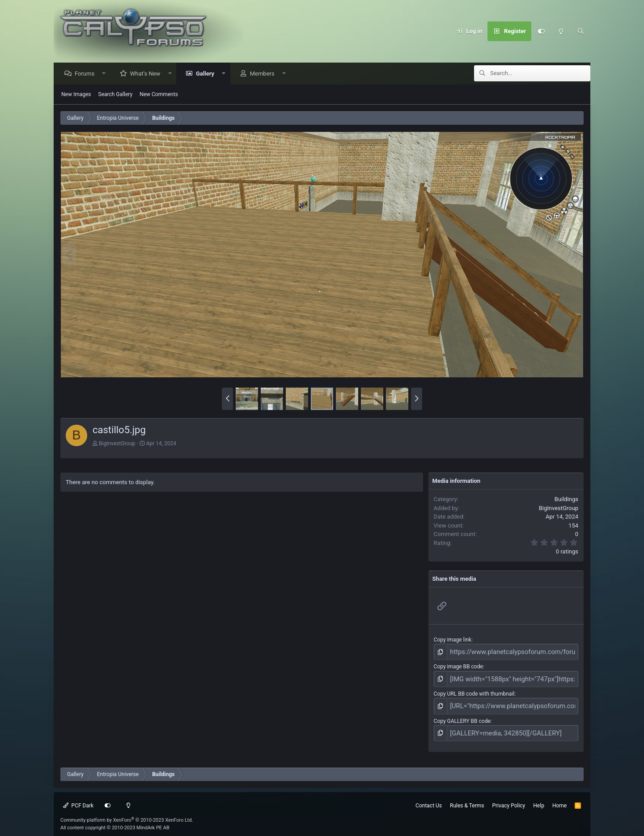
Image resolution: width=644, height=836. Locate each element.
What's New (148, 74)
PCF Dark (78, 799)
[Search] (580, 31)
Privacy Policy (508, 799)
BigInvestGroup (117, 444)
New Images (76, 95)
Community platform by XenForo (127, 813)
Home (559, 799)
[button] (106, 74)
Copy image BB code (458, 665)
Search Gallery (116, 95)
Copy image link (453, 640)
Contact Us (429, 799)
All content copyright (115, 821)
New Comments (159, 95)
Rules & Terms (467, 799)
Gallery (207, 74)
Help (539, 799)
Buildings (566, 500)
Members (265, 74)
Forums (87, 74)
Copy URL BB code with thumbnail (474, 691)
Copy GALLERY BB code (462, 716)
